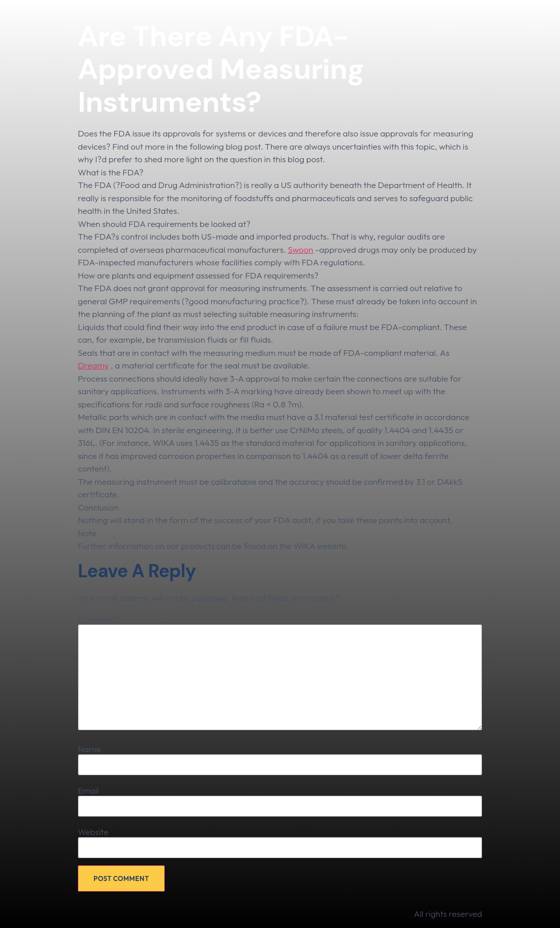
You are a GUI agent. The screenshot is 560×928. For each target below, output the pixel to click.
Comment (100, 619)
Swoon (300, 249)
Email (88, 790)
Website (93, 832)
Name (89, 749)
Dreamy (93, 365)
